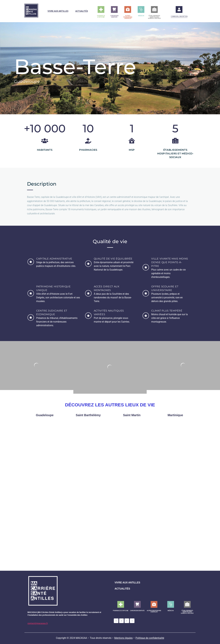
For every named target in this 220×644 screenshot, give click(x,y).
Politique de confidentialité (150, 638)
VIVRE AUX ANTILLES (127, 583)
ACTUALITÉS (122, 589)
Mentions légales (123, 638)
